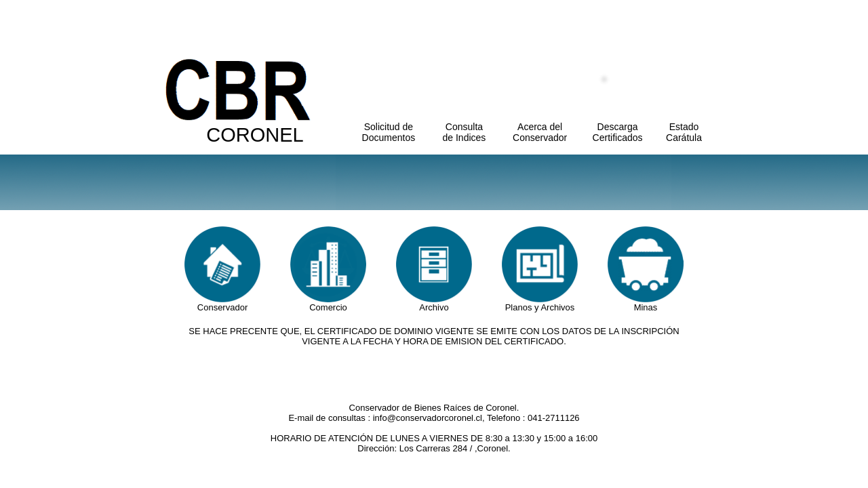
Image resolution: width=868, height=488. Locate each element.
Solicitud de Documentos (389, 132)
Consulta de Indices (465, 132)
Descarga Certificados (618, 132)
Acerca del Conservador (540, 132)
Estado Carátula (684, 132)
